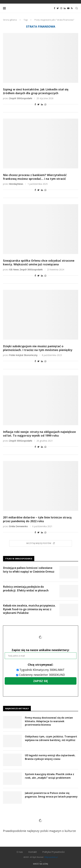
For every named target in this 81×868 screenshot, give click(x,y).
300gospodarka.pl (51, 857)
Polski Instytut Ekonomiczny (23, 355)
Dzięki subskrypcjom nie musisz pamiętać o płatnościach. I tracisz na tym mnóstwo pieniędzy (38, 348)
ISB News (14, 269)
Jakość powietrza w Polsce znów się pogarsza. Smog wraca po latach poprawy (51, 795)
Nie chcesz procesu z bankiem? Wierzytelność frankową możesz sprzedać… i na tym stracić (35, 177)
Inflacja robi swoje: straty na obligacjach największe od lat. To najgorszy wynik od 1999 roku (39, 434)
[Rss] (72, 8)
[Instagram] (61, 8)
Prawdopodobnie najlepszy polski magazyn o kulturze (39, 823)
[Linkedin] (65, 8)
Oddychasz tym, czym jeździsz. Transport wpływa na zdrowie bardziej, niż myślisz (51, 738)
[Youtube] (68, 8)
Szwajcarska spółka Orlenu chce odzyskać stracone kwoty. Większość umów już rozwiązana (39, 262)
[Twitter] (58, 8)
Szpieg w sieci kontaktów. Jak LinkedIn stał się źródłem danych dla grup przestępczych (36, 91)
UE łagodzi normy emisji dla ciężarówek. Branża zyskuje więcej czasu (50, 757)
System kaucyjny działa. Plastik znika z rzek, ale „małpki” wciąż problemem (50, 776)
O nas (20, 852)
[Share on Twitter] (38, 104)
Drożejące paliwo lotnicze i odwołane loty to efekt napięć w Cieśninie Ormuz (29, 570)
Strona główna (10, 20)
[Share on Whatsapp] (45, 104)
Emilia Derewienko (18, 526)
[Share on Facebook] (35, 104)
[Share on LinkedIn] (42, 104)
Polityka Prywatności (53, 852)
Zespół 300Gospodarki (21, 98)
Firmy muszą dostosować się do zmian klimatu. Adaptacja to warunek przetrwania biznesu (49, 721)
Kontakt (33, 852)
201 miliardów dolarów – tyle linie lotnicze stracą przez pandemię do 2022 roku (37, 519)
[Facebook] (55, 8)
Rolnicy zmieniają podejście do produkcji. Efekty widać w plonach (26, 589)
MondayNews (16, 184)
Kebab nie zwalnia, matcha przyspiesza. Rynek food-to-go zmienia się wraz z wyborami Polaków (29, 609)
